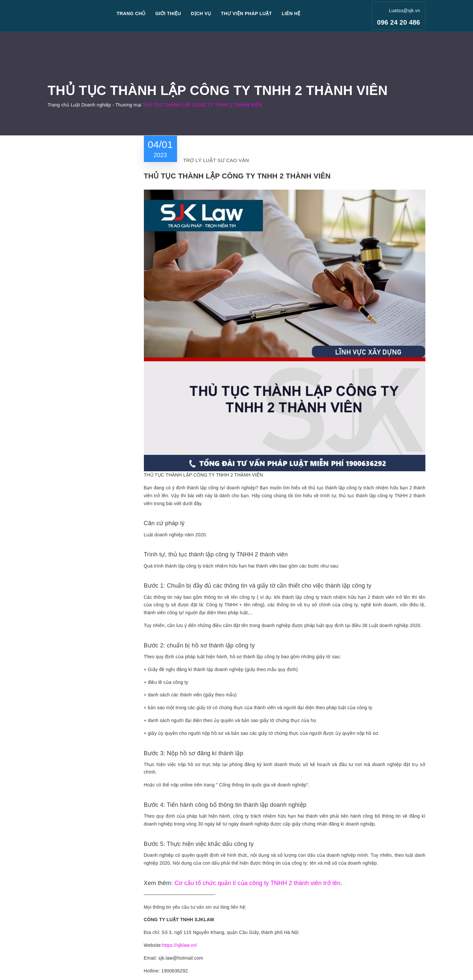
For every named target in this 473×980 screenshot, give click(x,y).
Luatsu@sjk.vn (405, 11)
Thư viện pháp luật (247, 13)
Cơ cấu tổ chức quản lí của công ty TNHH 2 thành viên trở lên (257, 883)
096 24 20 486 (399, 22)
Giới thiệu (168, 13)
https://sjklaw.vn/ (180, 945)
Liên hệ (291, 13)
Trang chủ (131, 13)
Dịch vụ (201, 13)
